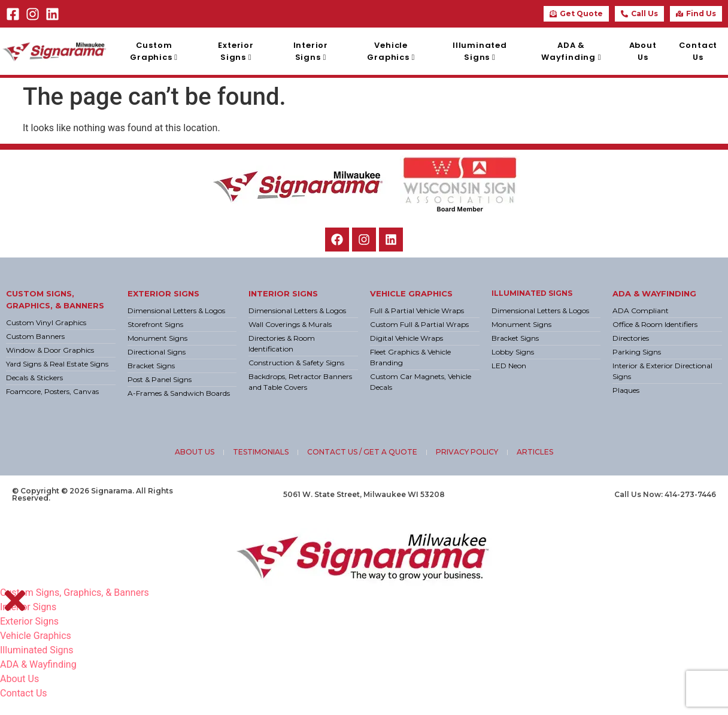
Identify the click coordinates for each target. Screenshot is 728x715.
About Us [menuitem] (643, 51)
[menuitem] (154, 51)
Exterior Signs (163, 293)
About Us (19, 679)
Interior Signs (283, 293)
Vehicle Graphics (411, 293)
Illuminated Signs (532, 293)
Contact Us (24, 693)
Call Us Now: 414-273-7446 (665, 494)
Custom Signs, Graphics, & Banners (75, 593)
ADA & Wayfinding (654, 293)
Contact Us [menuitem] (698, 51)
